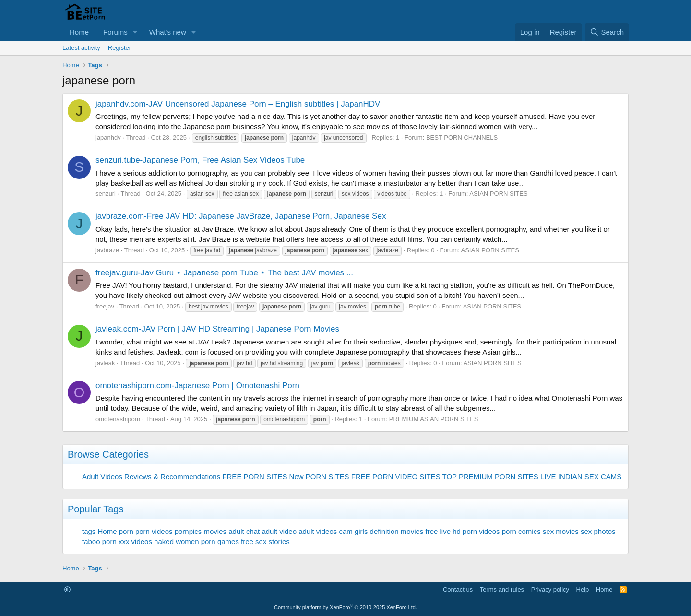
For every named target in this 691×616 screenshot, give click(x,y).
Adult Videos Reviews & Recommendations (151, 477)
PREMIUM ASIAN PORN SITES (434, 419)
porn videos (154, 531)
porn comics (521, 531)
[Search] (607, 32)
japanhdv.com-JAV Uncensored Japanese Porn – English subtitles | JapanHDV (238, 104)
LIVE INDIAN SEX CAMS (581, 477)
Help (583, 589)
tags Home (100, 531)
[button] (135, 32)
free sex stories (265, 541)
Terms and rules (502, 589)
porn (126, 531)
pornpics (188, 531)
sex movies (561, 531)
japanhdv (108, 137)
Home (79, 32)
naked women (176, 541)
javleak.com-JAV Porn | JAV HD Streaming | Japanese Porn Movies (217, 329)
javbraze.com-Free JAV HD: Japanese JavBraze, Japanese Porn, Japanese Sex (241, 216)
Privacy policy (550, 589)
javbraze (107, 250)
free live (438, 531)
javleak (105, 363)
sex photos (598, 531)
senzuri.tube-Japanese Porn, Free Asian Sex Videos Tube (200, 160)
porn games (220, 541)
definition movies (397, 531)
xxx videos (135, 541)
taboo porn (99, 541)
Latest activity (81, 48)
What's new (168, 32)
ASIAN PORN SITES (498, 194)
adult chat (244, 531)
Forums (115, 32)
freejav (105, 306)
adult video (279, 531)
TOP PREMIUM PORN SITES (490, 477)
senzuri (106, 194)
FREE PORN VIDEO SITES (396, 477)
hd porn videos (476, 531)
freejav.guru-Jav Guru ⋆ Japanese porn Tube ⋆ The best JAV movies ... (224, 273)
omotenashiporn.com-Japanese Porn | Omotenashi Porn (197, 385)
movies (215, 531)
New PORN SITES (319, 477)
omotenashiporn (118, 419)
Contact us (458, 589)
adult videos (318, 531)
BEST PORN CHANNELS (462, 137)
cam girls (353, 531)
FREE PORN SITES (255, 477)
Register (119, 48)
